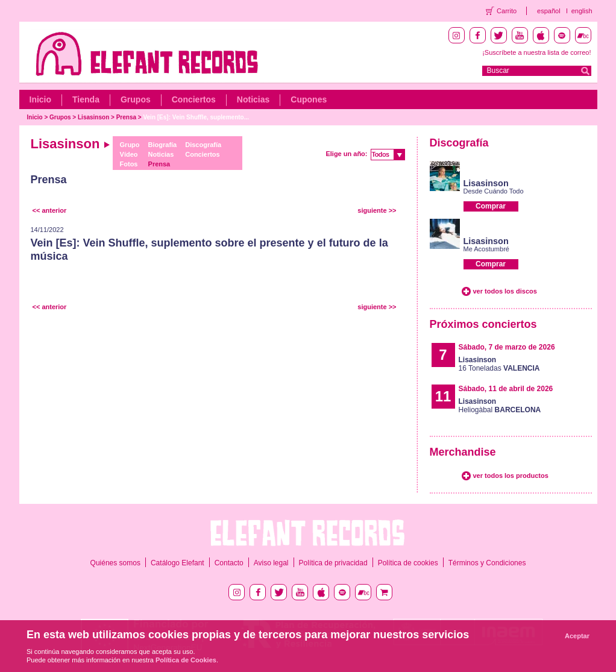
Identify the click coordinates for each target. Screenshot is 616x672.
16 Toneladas (499, 364)
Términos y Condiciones (487, 563)
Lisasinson (93, 117)
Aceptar (577, 636)
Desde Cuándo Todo (494, 191)
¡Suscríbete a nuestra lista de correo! (536, 52)
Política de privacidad (333, 563)
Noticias (253, 99)
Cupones (309, 99)
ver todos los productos (511, 476)
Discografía (203, 145)
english (582, 11)
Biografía (163, 145)
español (549, 11)
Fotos (129, 164)
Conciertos (194, 99)
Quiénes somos (115, 563)
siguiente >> (377, 210)
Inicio (41, 99)
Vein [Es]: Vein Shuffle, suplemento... (196, 117)
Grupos (136, 99)
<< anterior (50, 210)
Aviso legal (271, 563)
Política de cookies (408, 563)
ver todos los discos (505, 291)
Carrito (507, 11)
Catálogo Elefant (178, 563)
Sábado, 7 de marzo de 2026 (507, 347)
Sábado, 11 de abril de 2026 (506, 389)
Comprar (491, 206)
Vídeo (129, 154)
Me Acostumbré (486, 249)
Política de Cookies (186, 660)
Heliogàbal (500, 406)
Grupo (130, 145)
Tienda (86, 99)
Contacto (229, 563)
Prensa (126, 117)
